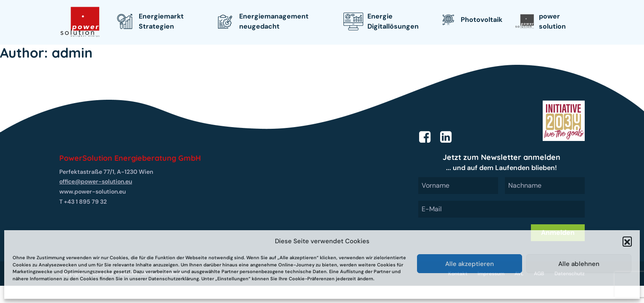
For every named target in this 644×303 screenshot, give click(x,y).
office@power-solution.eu (96, 181)
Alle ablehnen (579, 264)
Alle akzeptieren (470, 264)
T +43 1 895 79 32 (83, 202)
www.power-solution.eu (92, 191)
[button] (627, 241)
